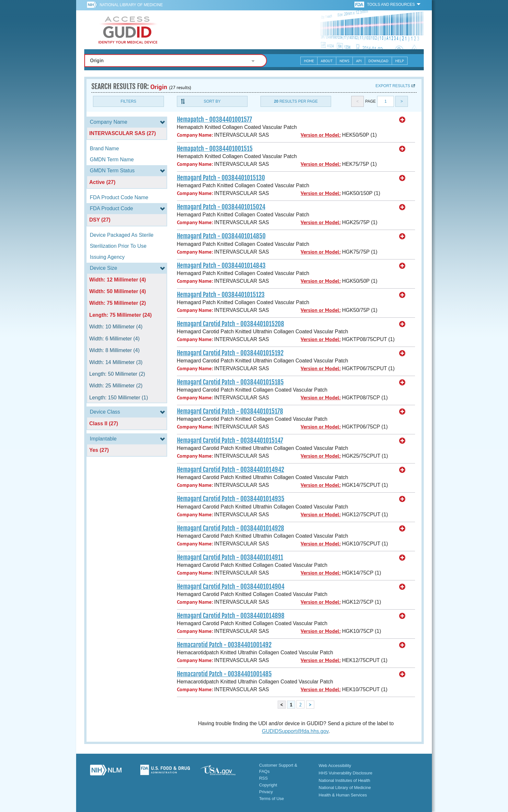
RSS (264, 778)
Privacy (266, 792)
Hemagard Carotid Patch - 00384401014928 (231, 528)
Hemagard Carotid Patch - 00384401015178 (230, 411)
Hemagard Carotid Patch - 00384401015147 (230, 440)
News (344, 61)
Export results (393, 86)
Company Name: (195, 135)
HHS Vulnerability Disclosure (346, 773)
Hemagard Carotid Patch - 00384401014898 (231, 616)
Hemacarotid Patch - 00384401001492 (224, 645)
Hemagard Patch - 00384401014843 (221, 266)
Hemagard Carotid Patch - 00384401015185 (230, 382)
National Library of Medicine (131, 5)
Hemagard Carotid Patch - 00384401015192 (230, 353)
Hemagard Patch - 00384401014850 (221, 236)
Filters (128, 101)
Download (378, 61)
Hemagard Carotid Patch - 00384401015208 (231, 324)
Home (309, 61)
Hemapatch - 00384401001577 (214, 120)
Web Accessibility (335, 766)
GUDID (128, 30)
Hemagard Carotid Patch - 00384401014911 (230, 557)
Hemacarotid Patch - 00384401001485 (224, 674)
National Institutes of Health (345, 780)
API (359, 61)
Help (400, 61)
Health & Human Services (343, 795)
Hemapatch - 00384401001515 (215, 149)
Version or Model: (321, 135)
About (327, 61)
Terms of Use (272, 799)
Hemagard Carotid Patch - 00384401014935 (231, 499)
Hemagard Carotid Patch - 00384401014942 (231, 470)
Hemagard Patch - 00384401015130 (221, 178)
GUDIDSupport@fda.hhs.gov (295, 731)
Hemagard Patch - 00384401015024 (221, 207)
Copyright (268, 785)
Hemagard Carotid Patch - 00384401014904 (231, 587)
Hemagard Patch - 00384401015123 (221, 295)
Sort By (212, 101)
